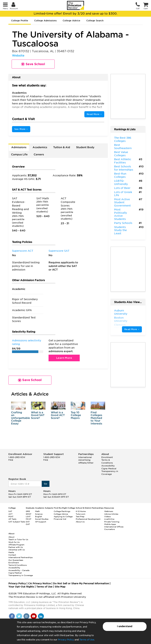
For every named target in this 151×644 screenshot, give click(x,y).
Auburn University (121, 312)
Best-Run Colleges (120, 175)
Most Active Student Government (122, 202)
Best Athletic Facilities (123, 161)
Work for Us (14, 542)
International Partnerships (21, 557)
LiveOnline (109, 519)
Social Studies (42, 519)
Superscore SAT (59, 251)
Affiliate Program (16, 545)
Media (11, 552)
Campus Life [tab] (19, 154)
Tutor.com (81, 514)
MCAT (29, 519)
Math (37, 511)
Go (46, 484)
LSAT (28, 516)
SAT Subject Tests (17, 522)
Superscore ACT (23, 251)
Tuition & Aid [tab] (62, 147)
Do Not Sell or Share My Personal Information (81, 583)
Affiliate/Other (86, 463)
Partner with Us (16, 547)
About (11, 537)
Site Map (60, 587)
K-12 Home (81, 511)
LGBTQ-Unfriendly (121, 182)
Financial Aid (60, 519)
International (85, 457)
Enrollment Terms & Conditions (107, 460)
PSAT (11, 516)
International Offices (114, 527)
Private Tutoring (112, 522)
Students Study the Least (120, 230)
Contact (12, 555)
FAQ (11, 460)
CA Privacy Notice (39, 583)
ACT (10, 514)
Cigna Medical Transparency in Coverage (110, 471)
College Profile (20, 21)
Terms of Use (87, 640)
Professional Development (88, 519)
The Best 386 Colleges (123, 139)
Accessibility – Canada (19, 570)
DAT (28, 522)
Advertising (84, 460)
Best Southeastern (123, 147)
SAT (10, 511)
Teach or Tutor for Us (18, 539)
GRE (28, 511)
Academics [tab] (40, 147)
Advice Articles (111, 514)
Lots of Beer (122, 188)
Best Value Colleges (121, 154)
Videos (107, 516)
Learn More (64, 358)
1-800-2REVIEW (17, 457)
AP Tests (12, 519)
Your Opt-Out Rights (21, 587)
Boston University (121, 319)
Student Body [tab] (85, 147)
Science (39, 514)
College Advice (71, 21)
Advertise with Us (17, 550)
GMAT (29, 514)
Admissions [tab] (19, 147)
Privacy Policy (66, 640)
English (39, 516)
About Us (80, 522)
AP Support (41, 522)
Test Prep (80, 516)
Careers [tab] (39, 154)
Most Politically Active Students (121, 214)
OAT (28, 524)
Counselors (110, 529)
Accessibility (108, 466)
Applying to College (63, 516)
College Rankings (62, 511)
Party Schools (123, 223)
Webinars (109, 511)
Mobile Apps (110, 524)
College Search (95, 21)
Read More (94, 114)
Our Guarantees (16, 560)
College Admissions (45, 21)
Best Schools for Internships (124, 168)
